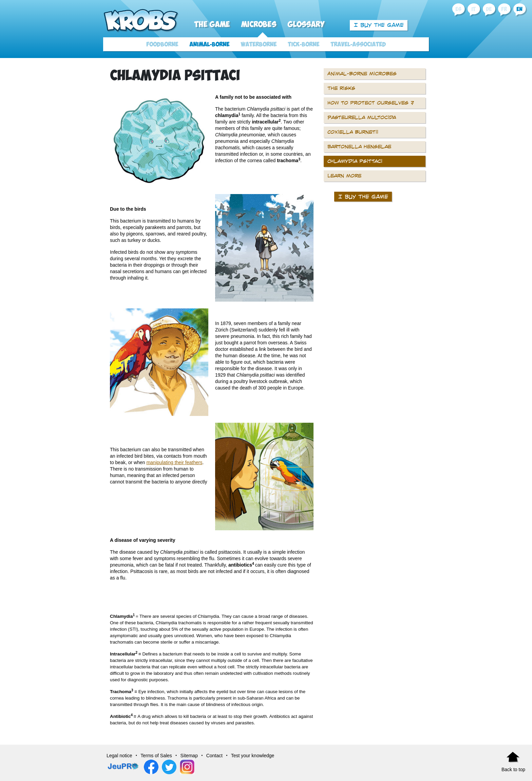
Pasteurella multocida (362, 117)
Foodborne (162, 45)
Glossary (306, 25)
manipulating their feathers (174, 462)
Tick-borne (303, 45)
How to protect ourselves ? (371, 103)
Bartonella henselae (359, 147)
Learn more (344, 176)
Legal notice (119, 756)
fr (504, 9)
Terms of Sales (156, 756)
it (473, 9)
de (489, 9)
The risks (341, 88)
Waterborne (259, 45)
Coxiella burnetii (353, 132)
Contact (214, 756)
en (519, 9)
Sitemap (189, 756)
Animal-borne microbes (362, 74)
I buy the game (379, 25)
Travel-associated (358, 45)
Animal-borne (209, 45)
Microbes (259, 25)
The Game (212, 25)
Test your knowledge (253, 756)
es (458, 9)
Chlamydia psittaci (355, 161)
